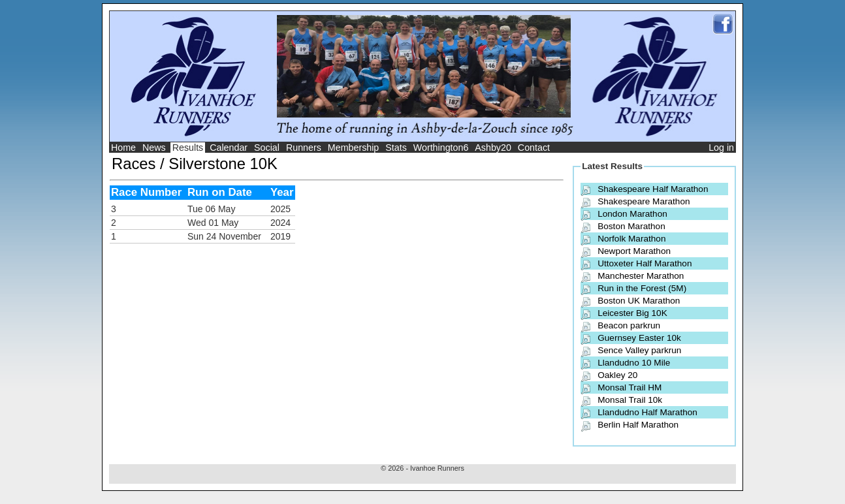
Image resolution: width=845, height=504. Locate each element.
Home (123, 148)
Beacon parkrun (629, 325)
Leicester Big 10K (632, 313)
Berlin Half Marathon (638, 425)
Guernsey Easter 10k (639, 338)
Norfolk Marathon (631, 239)
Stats (396, 148)
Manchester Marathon (641, 276)
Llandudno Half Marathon (647, 412)
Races (134, 164)
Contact (534, 148)
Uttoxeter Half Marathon (645, 263)
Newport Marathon (634, 251)
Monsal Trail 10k (630, 400)
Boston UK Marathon (639, 301)
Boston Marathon (631, 226)
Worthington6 (441, 148)
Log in (721, 148)
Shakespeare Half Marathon (653, 189)
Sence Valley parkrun (639, 350)
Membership (354, 148)
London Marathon (632, 214)
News (154, 148)
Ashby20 (493, 148)
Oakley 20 (617, 375)
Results (188, 148)
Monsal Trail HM (630, 387)
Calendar (229, 148)
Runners (304, 148)
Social (267, 148)
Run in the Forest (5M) (642, 288)
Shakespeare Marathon (644, 201)
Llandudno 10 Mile (634, 363)
